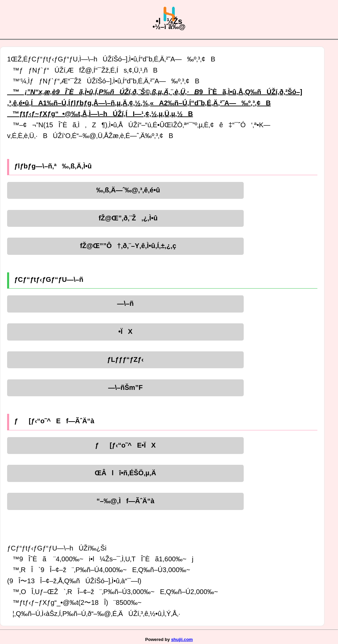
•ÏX (125, 331)
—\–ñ (126, 303)
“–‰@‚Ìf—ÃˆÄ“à (125, 501)
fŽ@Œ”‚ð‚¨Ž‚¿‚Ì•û (126, 218)
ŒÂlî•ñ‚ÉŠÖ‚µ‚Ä (125, 473)
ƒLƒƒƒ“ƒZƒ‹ (125, 359)
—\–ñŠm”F (125, 387)
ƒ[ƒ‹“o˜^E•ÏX (125, 445)
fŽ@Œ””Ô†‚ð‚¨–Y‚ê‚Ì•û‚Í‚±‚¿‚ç (126, 246)
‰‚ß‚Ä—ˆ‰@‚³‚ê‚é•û (126, 190)
